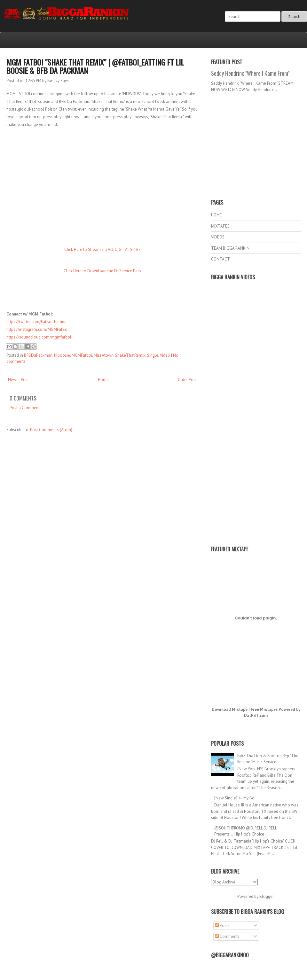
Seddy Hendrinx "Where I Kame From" (250, 73)
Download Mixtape (230, 709)
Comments (227, 936)
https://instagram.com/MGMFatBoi (37, 329)
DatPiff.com (256, 716)
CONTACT (220, 259)
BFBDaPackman (38, 355)
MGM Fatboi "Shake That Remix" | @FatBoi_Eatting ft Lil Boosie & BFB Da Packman (95, 66)
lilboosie (62, 355)
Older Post (187, 380)
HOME (216, 215)
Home (103, 380)
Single (153, 355)
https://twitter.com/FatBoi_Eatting (36, 322)
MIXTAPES (220, 226)
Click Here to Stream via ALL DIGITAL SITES (102, 249)
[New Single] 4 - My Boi (235, 798)
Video (165, 355)
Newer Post (18, 380)
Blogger (266, 896)
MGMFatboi (82, 355)
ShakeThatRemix (130, 355)
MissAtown (104, 355)
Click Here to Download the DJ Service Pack (102, 271)
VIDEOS (218, 237)
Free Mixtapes (264, 709)
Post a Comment (25, 408)
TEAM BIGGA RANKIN (230, 248)
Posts (222, 926)
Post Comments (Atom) (51, 430)
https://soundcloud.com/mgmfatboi (39, 337)
